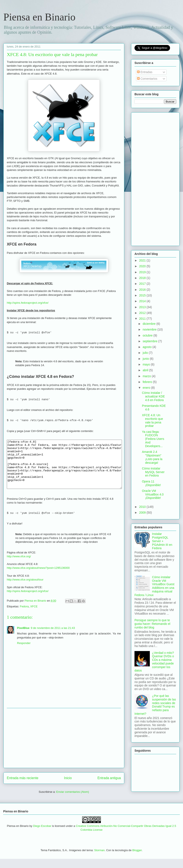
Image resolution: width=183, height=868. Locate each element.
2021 (143, 260)
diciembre (149, 324)
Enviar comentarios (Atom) (73, 801)
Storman (99, 859)
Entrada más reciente (23, 787)
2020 (143, 266)
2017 (143, 284)
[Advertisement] (64, 747)
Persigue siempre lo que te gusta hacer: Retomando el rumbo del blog (152, 624)
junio (146, 359)
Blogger (137, 859)
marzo (147, 376)
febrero (148, 382)
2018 (143, 278)
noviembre (150, 329)
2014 (143, 301)
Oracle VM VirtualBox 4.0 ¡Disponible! (153, 494)
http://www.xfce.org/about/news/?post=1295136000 (38, 577)
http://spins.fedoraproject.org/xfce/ (28, 303)
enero (147, 388)
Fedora (24, 616)
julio (146, 353)
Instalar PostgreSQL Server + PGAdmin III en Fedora (162, 541)
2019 (143, 272)
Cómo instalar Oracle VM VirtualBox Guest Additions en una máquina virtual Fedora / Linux (154, 586)
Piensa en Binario (39, 17)
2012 (143, 313)
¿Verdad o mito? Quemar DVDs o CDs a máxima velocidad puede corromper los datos (154, 662)
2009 (143, 513)
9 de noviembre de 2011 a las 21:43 (53, 637)
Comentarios (147, 79)
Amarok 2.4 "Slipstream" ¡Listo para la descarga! (152, 457)
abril (146, 370)
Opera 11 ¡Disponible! (151, 483)
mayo (147, 364)
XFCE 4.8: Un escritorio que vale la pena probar (152, 420)
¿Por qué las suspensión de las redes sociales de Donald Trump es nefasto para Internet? (155, 705)
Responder (24, 652)
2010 (143, 507)
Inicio (68, 787)
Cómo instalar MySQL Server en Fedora (153, 472)
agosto (147, 347)
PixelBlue (23, 637)
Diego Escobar (42, 835)
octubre (148, 335)
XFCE (34, 616)
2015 (143, 295)
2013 (143, 307)
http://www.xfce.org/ (19, 565)
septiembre (150, 341)
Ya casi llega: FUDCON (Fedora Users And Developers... (153, 439)
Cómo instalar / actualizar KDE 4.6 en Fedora (153, 396)
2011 (143, 319)
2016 (143, 290)
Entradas (145, 72)
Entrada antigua (109, 787)
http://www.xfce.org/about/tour (25, 589)
